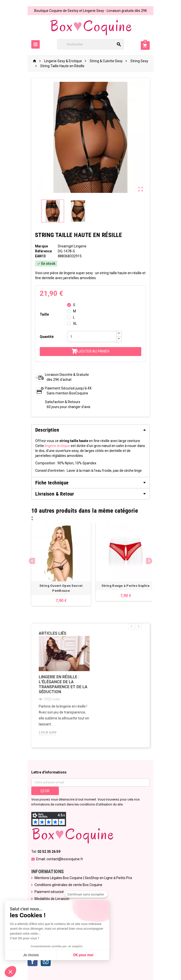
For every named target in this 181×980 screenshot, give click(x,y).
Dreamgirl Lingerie (71, 246)
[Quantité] (90, 337)
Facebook (30, 961)
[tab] (91, 430)
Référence (41, 251)
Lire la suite (45, 732)
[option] (58, 564)
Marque (39, 246)
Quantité (44, 337)
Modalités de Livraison (49, 899)
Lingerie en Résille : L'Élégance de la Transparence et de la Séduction (60, 684)
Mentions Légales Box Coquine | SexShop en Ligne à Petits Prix (81, 878)
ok (43, 791)
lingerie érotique (45, 446)
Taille (42, 314)
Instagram (43, 961)
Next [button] (152, 561)
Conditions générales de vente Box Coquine (66, 885)
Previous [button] (29, 561)
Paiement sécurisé (46, 892)
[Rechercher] (90, 44)
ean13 (38, 256)
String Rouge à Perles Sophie (123, 586)
